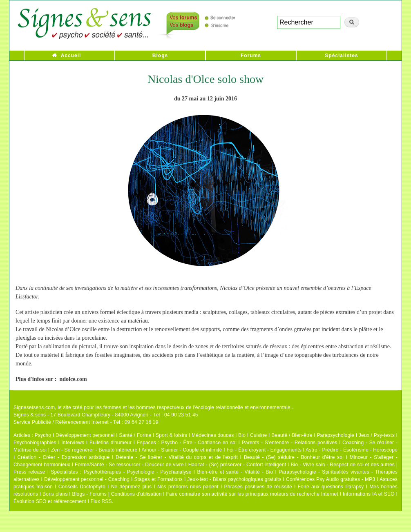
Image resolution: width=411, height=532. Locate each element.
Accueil (71, 56)
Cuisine (258, 435)
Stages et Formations (158, 479)
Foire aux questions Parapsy (331, 487)
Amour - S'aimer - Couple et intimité (182, 450)
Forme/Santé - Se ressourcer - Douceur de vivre (129, 465)
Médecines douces (213, 435)
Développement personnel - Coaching (87, 479)
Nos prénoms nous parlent (188, 487)
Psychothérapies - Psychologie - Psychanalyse (138, 472)
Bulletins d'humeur (111, 443)
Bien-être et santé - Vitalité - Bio (235, 472)
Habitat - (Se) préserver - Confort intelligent (237, 465)
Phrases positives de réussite (258, 487)
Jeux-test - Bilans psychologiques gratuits (234, 479)
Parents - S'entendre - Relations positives (290, 443)
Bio (242, 435)
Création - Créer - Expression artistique (63, 457)
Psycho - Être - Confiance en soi (199, 443)
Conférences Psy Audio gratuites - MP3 (331, 479)
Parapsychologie (335, 435)
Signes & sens (30, 415)
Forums (251, 56)
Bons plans (55, 494)
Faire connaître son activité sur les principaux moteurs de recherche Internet (252, 494)
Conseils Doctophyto (82, 487)
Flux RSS (101, 501)
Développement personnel (85, 435)
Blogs (160, 56)
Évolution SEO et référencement (50, 501)
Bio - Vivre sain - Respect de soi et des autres (343, 465)
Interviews (73, 443)
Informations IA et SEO (369, 494)
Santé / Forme (135, 435)
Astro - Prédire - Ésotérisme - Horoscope (352, 450)
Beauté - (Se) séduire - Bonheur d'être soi (294, 457)
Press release (29, 472)
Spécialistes (341, 56)
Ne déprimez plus (132, 487)
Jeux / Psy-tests (377, 435)
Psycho (43, 435)
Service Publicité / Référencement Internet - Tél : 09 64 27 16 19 (86, 422)
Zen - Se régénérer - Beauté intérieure (94, 450)
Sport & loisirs (171, 435)
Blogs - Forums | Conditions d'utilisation (117, 494)
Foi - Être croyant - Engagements (264, 450)
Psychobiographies (35, 443)
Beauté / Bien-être (292, 435)
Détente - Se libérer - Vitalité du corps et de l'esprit (177, 457)
